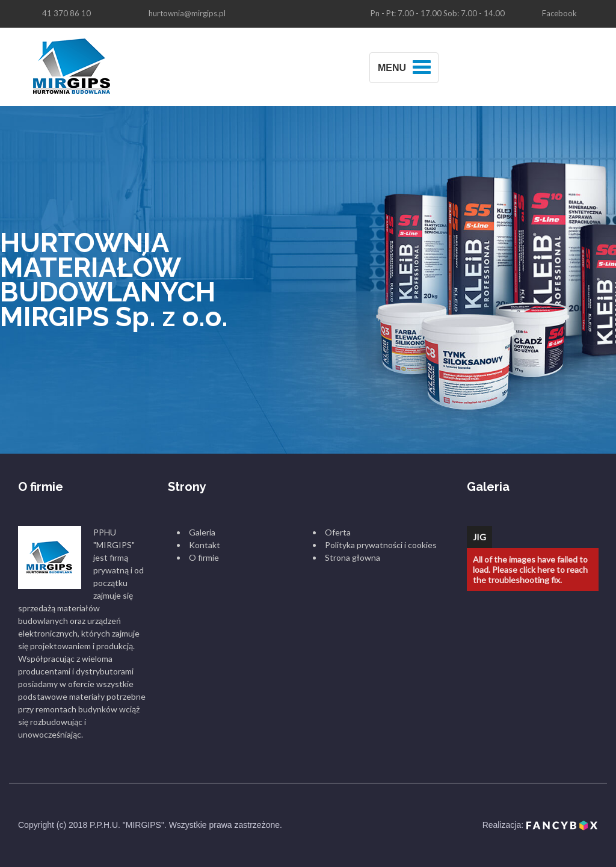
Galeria (202, 532)
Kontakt (205, 545)
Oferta (338, 532)
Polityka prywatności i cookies (381, 545)
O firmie (204, 557)
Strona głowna (353, 557)
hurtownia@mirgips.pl (187, 13)
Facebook (559, 13)
